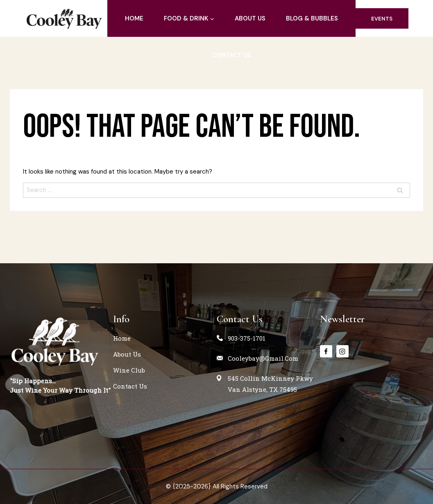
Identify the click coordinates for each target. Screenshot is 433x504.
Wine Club (129, 370)
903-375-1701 (247, 338)
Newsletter (342, 319)
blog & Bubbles (312, 18)
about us (250, 18)
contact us (231, 55)
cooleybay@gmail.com (263, 358)
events (382, 19)
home (134, 18)
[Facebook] (326, 351)
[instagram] (342, 351)
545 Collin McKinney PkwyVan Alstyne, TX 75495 (270, 384)
